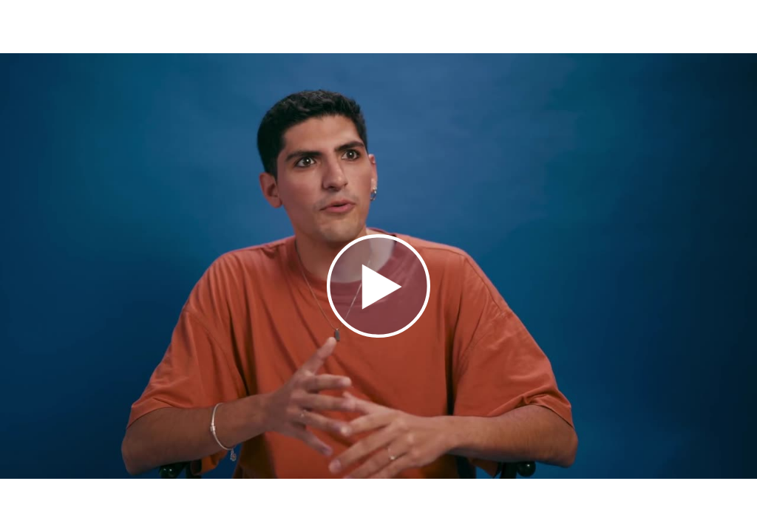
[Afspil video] (378, 334)
